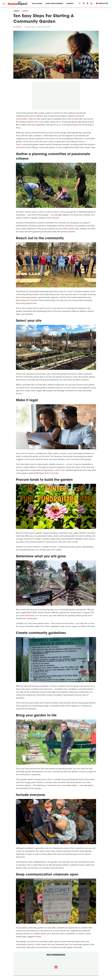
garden (75, 122)
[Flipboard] (88, 4)
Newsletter (102, 3)
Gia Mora (19, 27)
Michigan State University (47, 473)
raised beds (30, 615)
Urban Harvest (52, 218)
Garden (70, 4)
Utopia (38, 937)
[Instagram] (84, 4)
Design (17, 11)
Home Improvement (54, 4)
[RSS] (92, 4)
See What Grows (66, 229)
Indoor (25, 11)
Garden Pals (33, 122)
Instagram (92, 206)
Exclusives (37, 4)
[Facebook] (80, 4)
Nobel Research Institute (27, 300)
